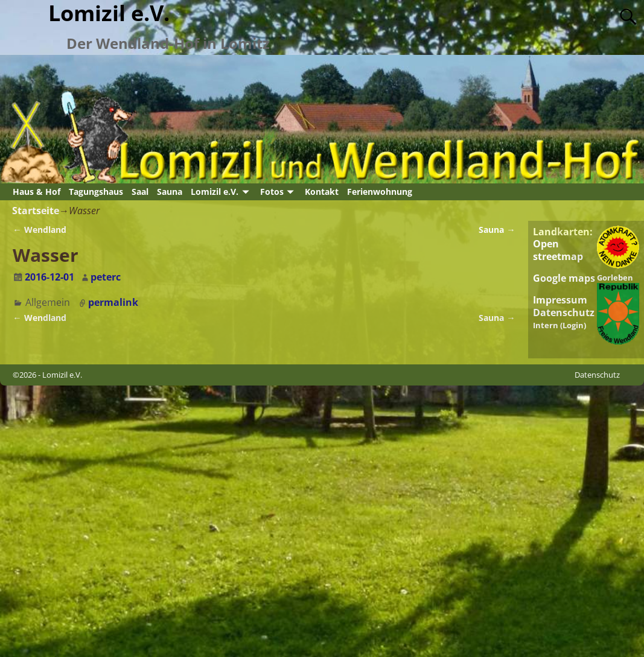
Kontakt (322, 192)
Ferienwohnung (380, 192)
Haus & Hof (37, 192)
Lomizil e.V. (215, 192)
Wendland (39, 230)
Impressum (560, 300)
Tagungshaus (96, 192)
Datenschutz (564, 313)
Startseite (36, 211)
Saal (140, 192)
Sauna (170, 192)
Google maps (564, 278)
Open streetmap (558, 250)
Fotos (272, 192)
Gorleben (615, 278)
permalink (113, 302)
